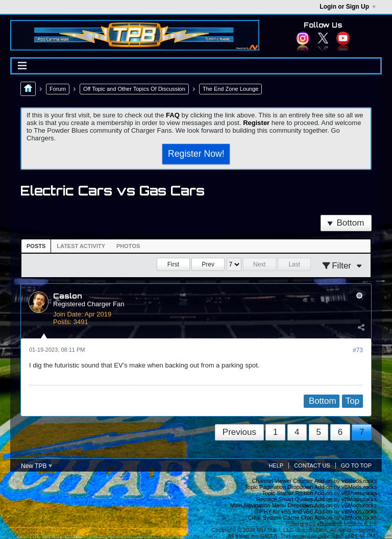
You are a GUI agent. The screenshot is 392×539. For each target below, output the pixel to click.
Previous (239, 432)
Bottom (346, 223)
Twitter (323, 38)
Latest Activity (81, 246)
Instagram (303, 38)
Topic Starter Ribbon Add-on (298, 493)
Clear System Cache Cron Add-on (290, 518)
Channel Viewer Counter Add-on (292, 481)
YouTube (343, 38)
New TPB (36, 466)
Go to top (356, 465)
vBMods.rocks (359, 481)
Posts (36, 246)
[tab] (36, 246)
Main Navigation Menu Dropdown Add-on (281, 505)
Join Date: (68, 314)
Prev (208, 264)
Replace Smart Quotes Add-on (294, 499)
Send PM (67, 329)
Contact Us (312, 465)
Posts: (62, 322)
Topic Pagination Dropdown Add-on (288, 487)
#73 (358, 350)
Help (276, 465)
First (173, 264)
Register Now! (196, 154)
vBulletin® (330, 524)
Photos (128, 246)
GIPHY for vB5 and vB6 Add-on (293, 511)
